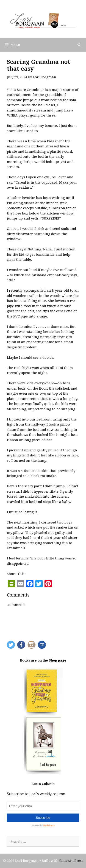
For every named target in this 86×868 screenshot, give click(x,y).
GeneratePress (71, 861)
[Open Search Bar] (79, 45)
